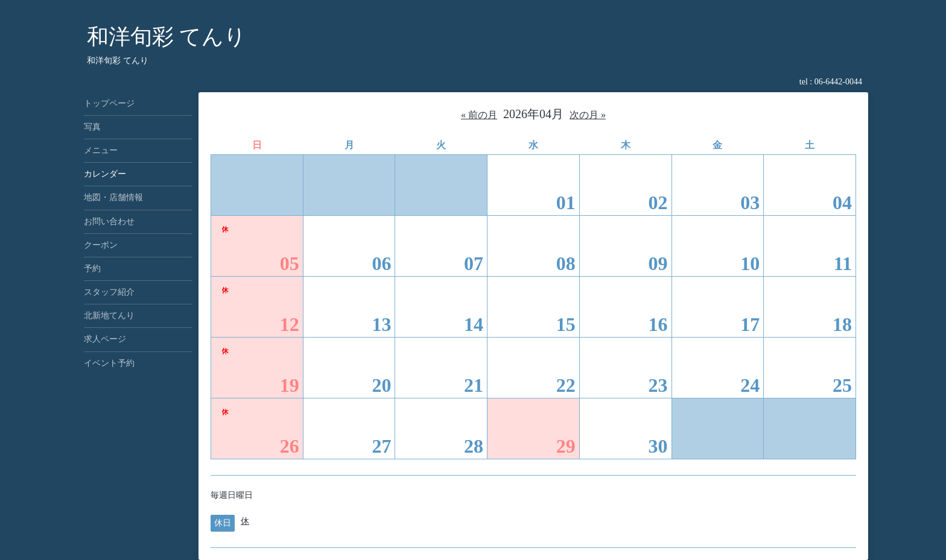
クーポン (101, 245)
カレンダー (105, 174)
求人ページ (105, 339)
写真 (92, 127)
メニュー (101, 150)
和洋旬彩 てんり (167, 37)
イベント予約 (109, 363)
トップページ (109, 103)
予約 (92, 269)
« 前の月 (479, 115)
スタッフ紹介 (109, 292)
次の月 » (588, 115)
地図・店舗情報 (113, 197)
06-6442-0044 (838, 82)
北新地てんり (109, 316)
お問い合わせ (109, 222)
